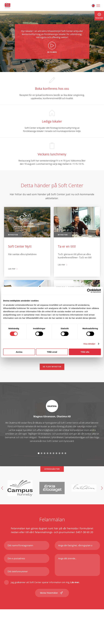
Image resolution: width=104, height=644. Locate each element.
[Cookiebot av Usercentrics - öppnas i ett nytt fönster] (89, 291)
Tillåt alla (85, 352)
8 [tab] (59, 466)
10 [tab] (65, 466)
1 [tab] (39, 466)
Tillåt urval (52, 352)
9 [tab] (62, 466)
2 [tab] (42, 466)
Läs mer (12, 281)
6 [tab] (53, 466)
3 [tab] (45, 466)
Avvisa (19, 352)
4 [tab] (48, 466)
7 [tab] (56, 466)
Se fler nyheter (52, 379)
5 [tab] (51, 466)
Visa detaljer (89, 344)
